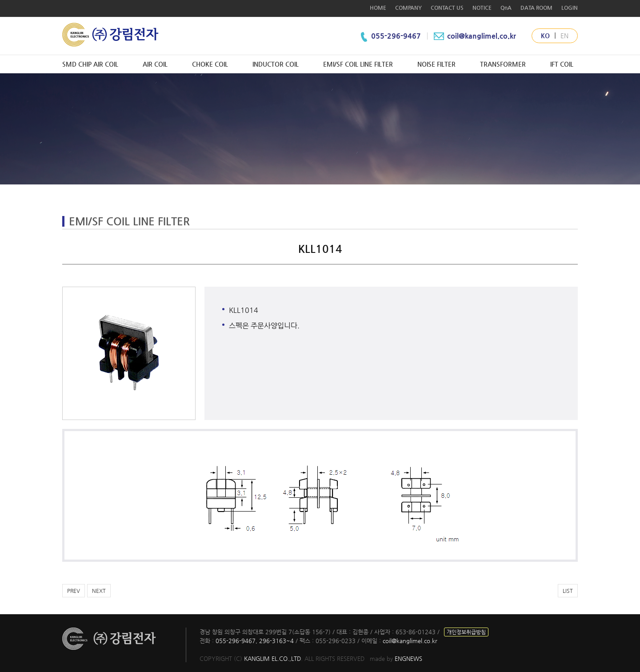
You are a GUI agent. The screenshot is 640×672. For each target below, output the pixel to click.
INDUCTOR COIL (276, 64)
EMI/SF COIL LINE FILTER (358, 64)
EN (564, 36)
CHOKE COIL (210, 64)
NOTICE (482, 8)
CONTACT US (447, 8)
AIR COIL (155, 64)
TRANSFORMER (503, 64)
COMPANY (408, 8)
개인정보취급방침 (466, 632)
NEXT (99, 591)
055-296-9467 (397, 36)
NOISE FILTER (436, 64)
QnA (506, 8)
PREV (74, 591)
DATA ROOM (536, 8)
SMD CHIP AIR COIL (90, 64)
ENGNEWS (408, 658)
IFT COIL (562, 64)
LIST (568, 591)
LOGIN (570, 8)
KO (545, 36)
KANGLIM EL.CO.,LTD (272, 658)
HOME (378, 8)
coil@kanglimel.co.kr (474, 36)
